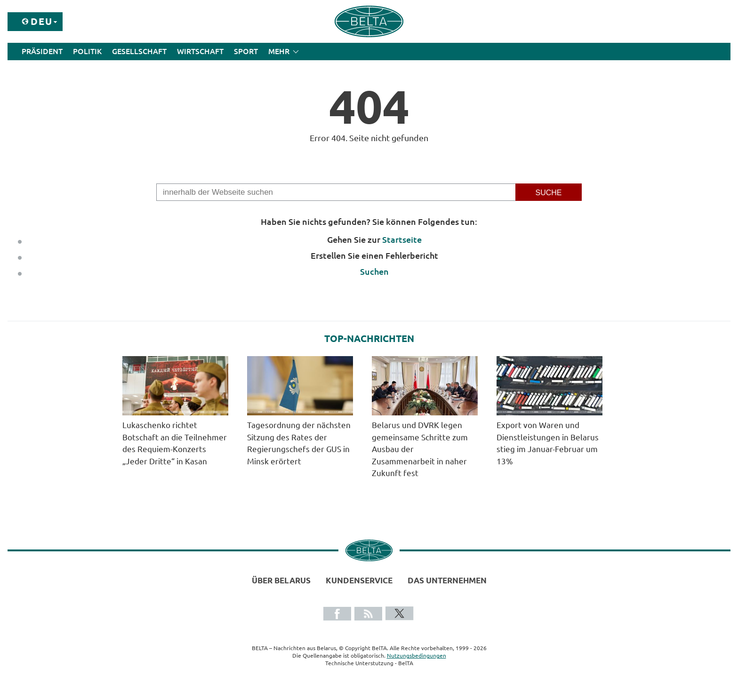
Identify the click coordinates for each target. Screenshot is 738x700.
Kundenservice (359, 580)
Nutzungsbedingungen (417, 656)
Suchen (374, 271)
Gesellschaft (139, 51)
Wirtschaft (200, 51)
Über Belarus (281, 580)
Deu (42, 21)
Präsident (42, 51)
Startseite (402, 239)
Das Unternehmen (447, 580)
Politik (87, 51)
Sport (246, 51)
